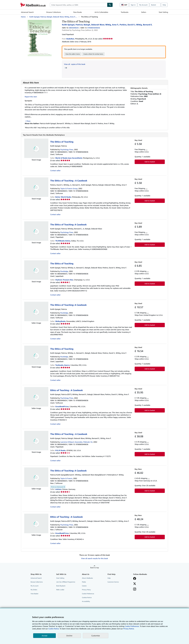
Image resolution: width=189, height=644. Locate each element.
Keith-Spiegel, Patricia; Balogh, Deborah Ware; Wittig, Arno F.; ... (53, 17)
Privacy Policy (86, 590)
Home (23, 17)
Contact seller (55, 171)
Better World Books (63, 197)
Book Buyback (61, 586)
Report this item (31, 97)
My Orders (34, 590)
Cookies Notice (87, 598)
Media (84, 582)
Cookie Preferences (88, 594)
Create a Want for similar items (93, 54)
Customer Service (113, 582)
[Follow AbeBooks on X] (135, 584)
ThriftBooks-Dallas (63, 241)
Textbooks (125, 12)
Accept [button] (44, 636)
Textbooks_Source (62, 365)
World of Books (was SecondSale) (69, 158)
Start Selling (163, 12)
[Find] (110, 5)
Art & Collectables (101, 12)
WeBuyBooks (60, 321)
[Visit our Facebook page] (135, 579)
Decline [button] (69, 636)
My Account (143, 5)
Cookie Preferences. (132, 626)
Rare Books (78, 12)
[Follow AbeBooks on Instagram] (135, 589)
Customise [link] (96, 636)
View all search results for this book (94, 558)
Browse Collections (54, 12)
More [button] (28, 121)
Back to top (95, 568)
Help (164, 5)
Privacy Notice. (129, 629)
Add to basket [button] (150, 162)
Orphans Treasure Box (64, 280)
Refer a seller (60, 590)
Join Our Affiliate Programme (66, 582)
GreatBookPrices (62, 407)
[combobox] (79, 5)
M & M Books (60, 450)
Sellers (144, 12)
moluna (58, 489)
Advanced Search (27, 12)
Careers (84, 586)
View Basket (34, 594)
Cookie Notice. (54, 629)
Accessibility (86, 601)
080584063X (74, 28)
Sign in (133, 5)
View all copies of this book (75, 64)
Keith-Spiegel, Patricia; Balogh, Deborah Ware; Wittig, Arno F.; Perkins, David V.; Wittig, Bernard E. (107, 25)
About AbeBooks (87, 578)
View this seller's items (73, 54)
